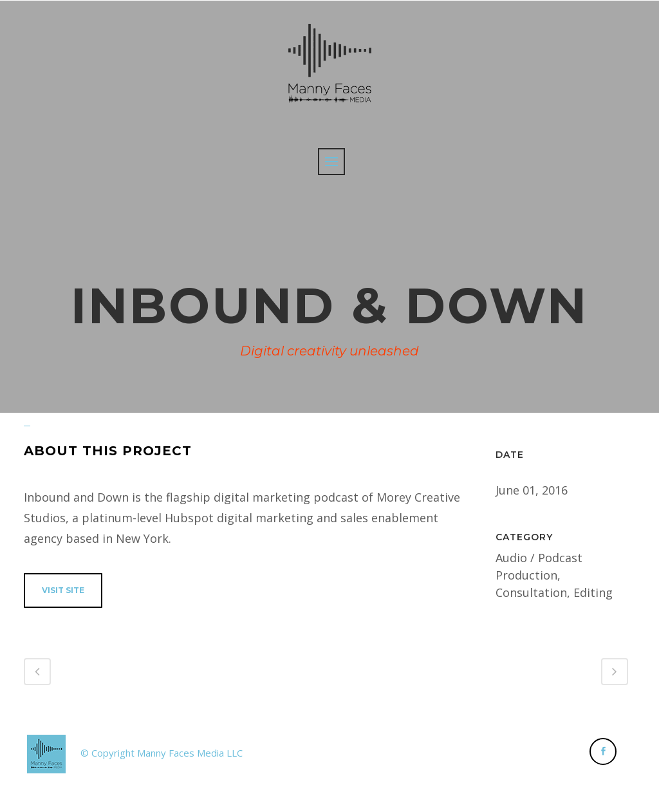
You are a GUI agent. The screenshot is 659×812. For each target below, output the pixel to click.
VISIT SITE (63, 590)
